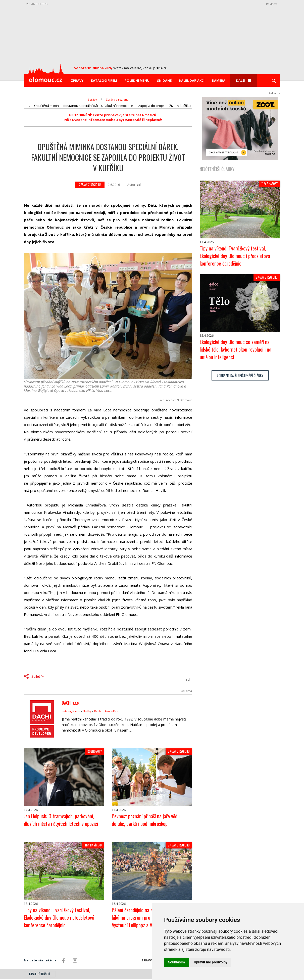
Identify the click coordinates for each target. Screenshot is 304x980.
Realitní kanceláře (106, 711)
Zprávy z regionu (117, 99)
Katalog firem (104, 80)
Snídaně (164, 80)
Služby (87, 711)
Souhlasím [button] (176, 962)
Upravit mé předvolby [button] (211, 962)
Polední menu (137, 80)
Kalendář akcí (192, 80)
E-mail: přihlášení (40, 975)
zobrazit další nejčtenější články (240, 377)
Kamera (219, 80)
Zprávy (77, 80)
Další (243, 80)
